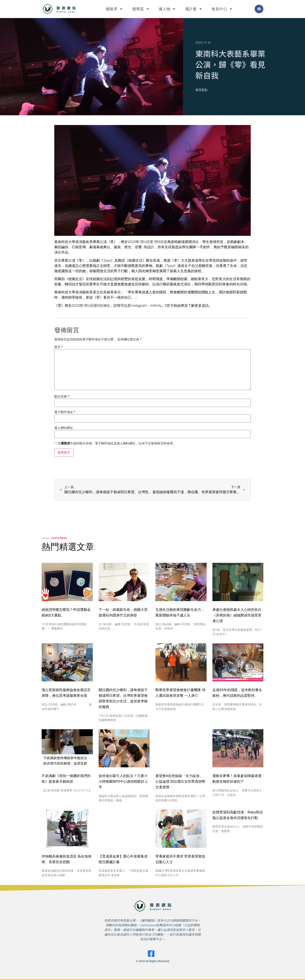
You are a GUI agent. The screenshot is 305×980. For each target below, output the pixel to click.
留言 (58, 347)
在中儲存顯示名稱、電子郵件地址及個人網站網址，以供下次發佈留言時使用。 (117, 443)
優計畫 (194, 9)
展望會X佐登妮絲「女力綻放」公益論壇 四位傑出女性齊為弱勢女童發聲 (180, 782)
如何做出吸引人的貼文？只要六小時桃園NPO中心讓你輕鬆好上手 (123, 782)
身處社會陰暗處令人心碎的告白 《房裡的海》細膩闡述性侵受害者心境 (237, 615)
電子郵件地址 (65, 412)
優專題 (141, 9)
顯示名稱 (62, 397)
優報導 (114, 9)
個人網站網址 (64, 428)
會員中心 (222, 9)
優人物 (167, 9)
